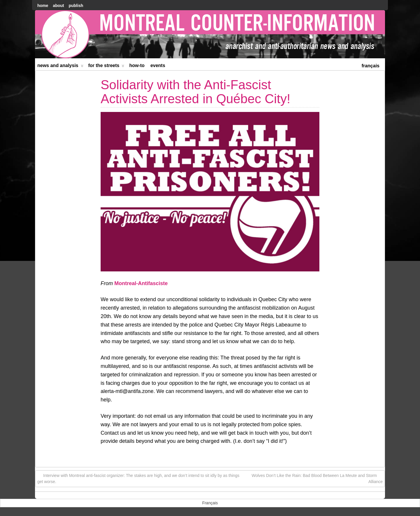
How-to (137, 65)
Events (158, 65)
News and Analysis (60, 67)
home (43, 6)
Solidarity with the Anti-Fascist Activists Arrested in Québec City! (195, 92)
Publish (76, 6)
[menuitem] (371, 65)
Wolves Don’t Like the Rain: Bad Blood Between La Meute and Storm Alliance (317, 478)
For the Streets (106, 67)
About (58, 6)
